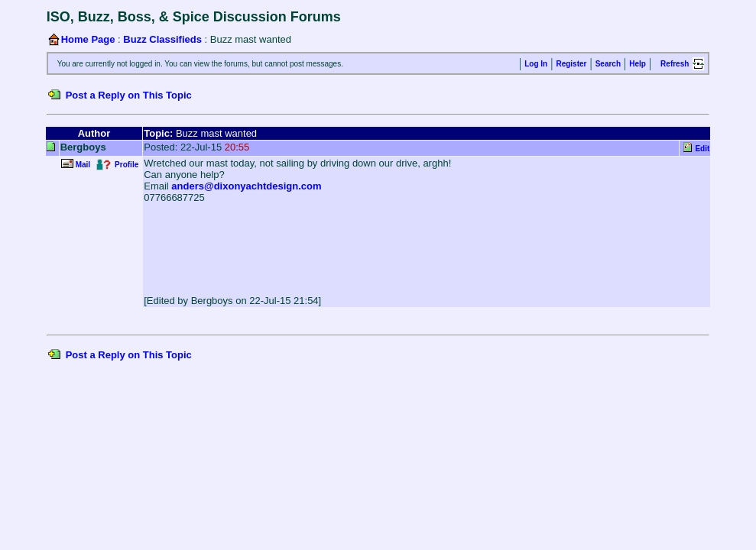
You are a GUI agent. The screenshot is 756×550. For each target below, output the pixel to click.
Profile (127, 165)
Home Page (88, 39)
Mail (83, 165)
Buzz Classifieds (162, 39)
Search (608, 64)
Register (571, 64)
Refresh (675, 64)
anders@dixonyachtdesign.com (246, 186)
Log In (536, 64)
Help (638, 64)
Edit (702, 149)
